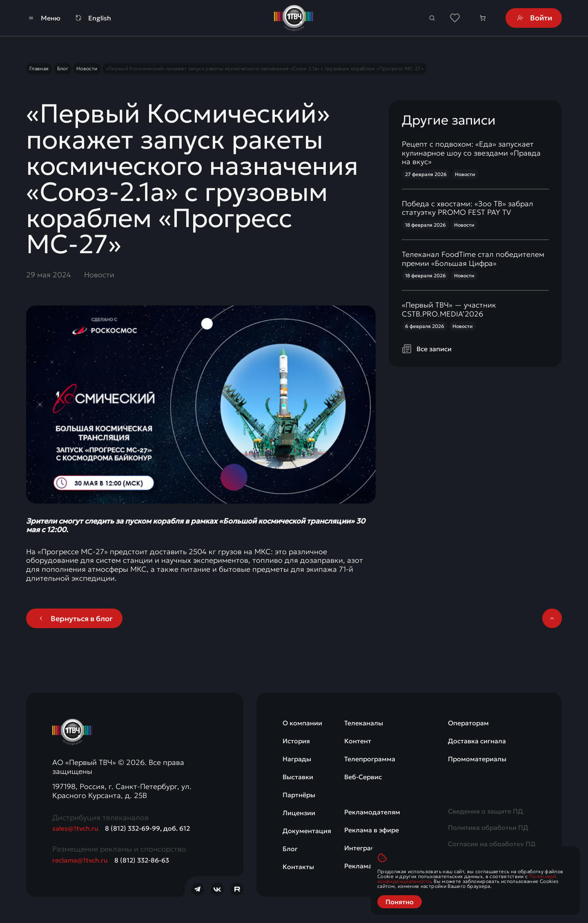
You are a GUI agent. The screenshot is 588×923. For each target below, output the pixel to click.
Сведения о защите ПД (486, 811)
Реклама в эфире (372, 830)
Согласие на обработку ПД (492, 844)
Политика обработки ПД (488, 827)
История (296, 741)
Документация (307, 831)
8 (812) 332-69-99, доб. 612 (147, 828)
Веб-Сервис (363, 777)
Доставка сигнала (477, 741)
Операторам (468, 723)
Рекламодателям (372, 812)
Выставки (298, 777)
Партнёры (299, 795)
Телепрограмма (370, 759)
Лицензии (299, 813)
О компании (302, 723)
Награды (297, 759)
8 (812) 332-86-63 (142, 860)
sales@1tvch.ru (75, 828)
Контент (358, 741)
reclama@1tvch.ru (80, 860)
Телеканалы (364, 723)
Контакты (298, 867)
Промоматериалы (477, 759)
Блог (290, 849)
